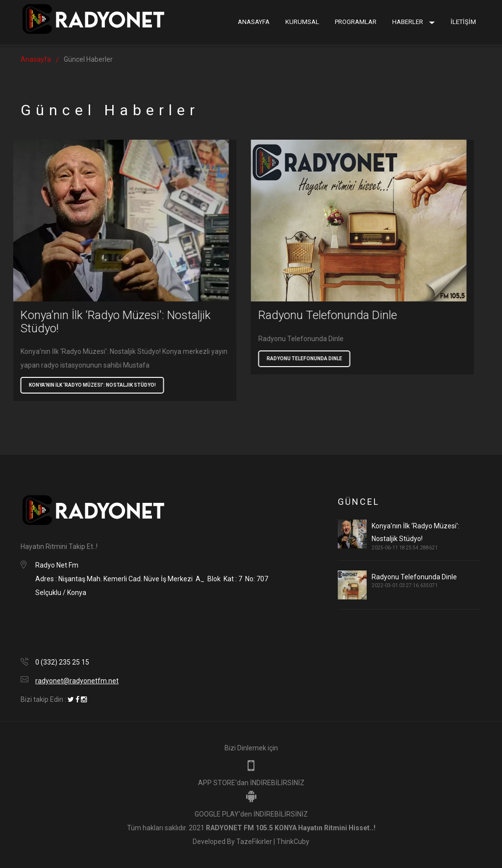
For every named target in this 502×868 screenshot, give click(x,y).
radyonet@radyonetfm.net (77, 681)
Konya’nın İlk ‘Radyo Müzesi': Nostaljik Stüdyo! (77, 385)
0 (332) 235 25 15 (62, 662)
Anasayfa (254, 22)
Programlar (356, 22)
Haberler (414, 22)
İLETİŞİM (463, 22)
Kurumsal (302, 22)
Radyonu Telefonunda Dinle (289, 359)
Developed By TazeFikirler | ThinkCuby (251, 842)
